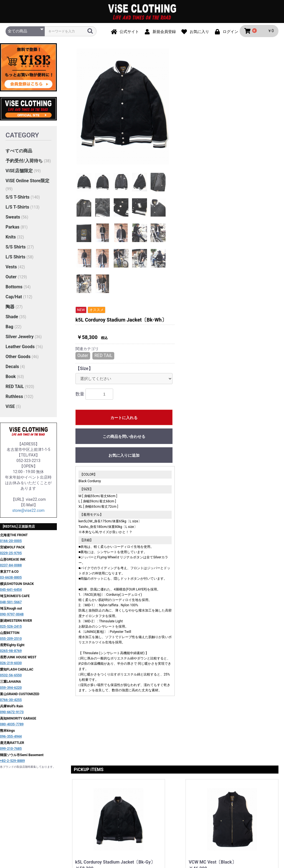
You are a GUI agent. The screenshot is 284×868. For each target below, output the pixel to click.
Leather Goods (20, 348)
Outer (11, 278)
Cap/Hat (14, 298)
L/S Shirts (15, 258)
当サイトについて (63, 813)
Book (11, 378)
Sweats (13, 218)
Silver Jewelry (20, 338)
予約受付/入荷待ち (24, 162)
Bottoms (14, 288)
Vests (11, 268)
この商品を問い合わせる (228, 179)
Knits (11, 238)
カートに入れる (228, 161)
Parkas (12, 228)
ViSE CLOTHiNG (142, 836)
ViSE (10, 408)
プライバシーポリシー (134, 813)
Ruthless (14, 398)
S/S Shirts (16, 248)
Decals (12, 368)
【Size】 (188, 111)
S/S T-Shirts (17, 198)
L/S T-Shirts (17, 208)
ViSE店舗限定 (19, 172)
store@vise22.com (28, 512)
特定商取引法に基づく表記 (184, 813)
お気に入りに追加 (228, 198)
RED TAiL (15, 388)
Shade (12, 318)
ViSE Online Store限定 (27, 182)
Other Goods (18, 358)
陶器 (10, 308)
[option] (123, 108)
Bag (9, 328)
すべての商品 (19, 152)
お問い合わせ (225, 813)
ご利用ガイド (97, 813)
